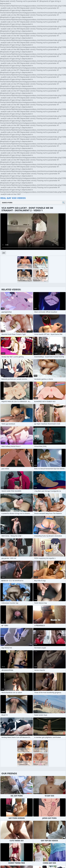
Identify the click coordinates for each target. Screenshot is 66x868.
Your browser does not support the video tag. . (33, 232)
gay (4, 253)
